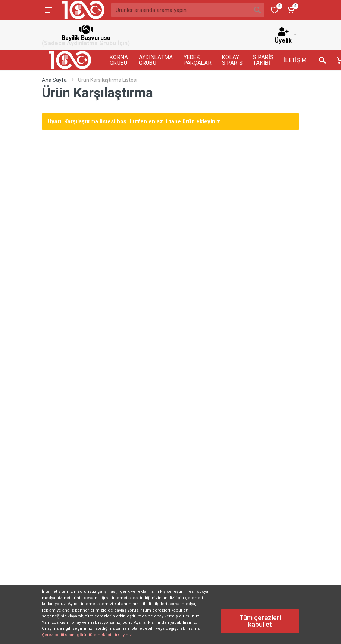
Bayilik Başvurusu (86, 35)
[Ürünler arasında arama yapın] (181, 10)
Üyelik (286, 36)
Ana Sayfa (54, 80)
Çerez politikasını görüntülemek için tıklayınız (87, 635)
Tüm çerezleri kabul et (260, 621)
